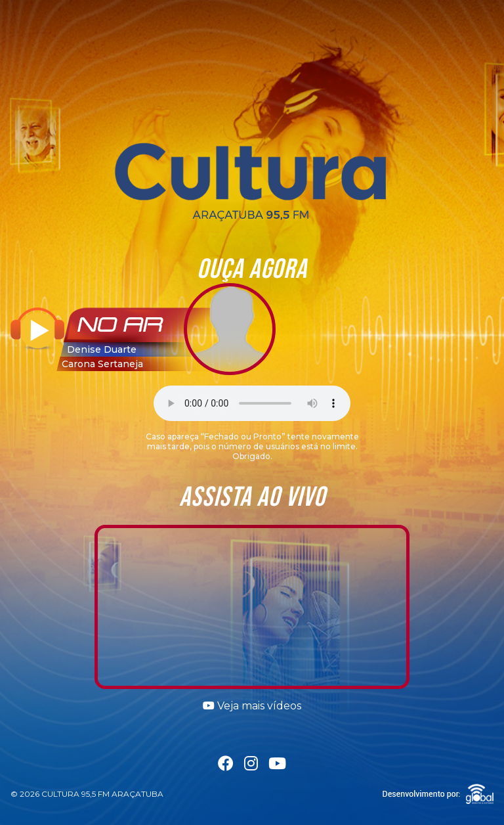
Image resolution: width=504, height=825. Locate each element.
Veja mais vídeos (252, 706)
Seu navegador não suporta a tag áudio (252, 403)
